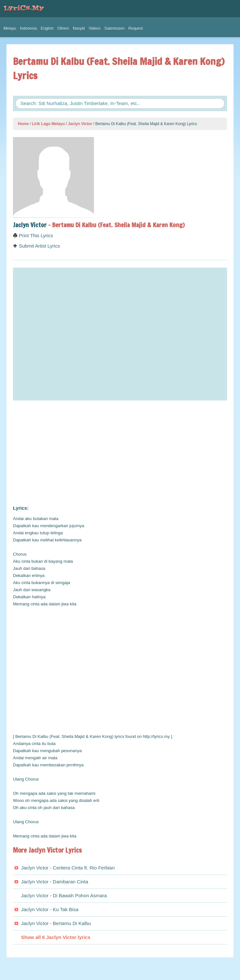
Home (23, 124)
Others (63, 28)
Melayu (10, 28)
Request (136, 28)
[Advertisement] (120, 453)
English (47, 28)
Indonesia (29, 28)
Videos (95, 28)
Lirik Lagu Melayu (48, 124)
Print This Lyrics (33, 235)
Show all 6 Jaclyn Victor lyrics (56, 937)
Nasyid (79, 28)
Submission (114, 28)
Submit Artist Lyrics (36, 246)
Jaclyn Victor (80, 124)
